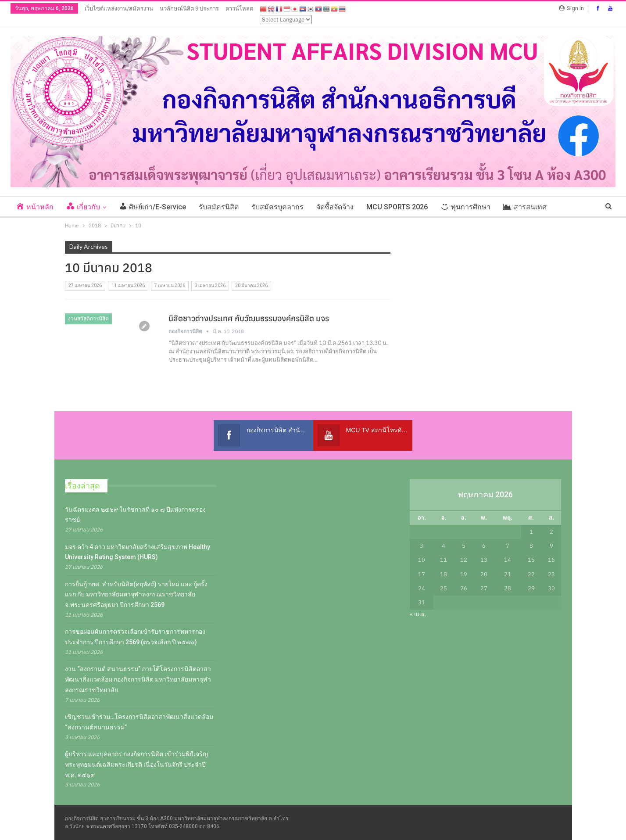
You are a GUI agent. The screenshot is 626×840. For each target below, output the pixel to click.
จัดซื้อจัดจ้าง (335, 207)
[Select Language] (286, 20)
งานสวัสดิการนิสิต (88, 319)
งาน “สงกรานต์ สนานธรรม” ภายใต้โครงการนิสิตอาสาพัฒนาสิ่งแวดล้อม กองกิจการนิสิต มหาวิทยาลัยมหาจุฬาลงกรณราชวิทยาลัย (138, 679)
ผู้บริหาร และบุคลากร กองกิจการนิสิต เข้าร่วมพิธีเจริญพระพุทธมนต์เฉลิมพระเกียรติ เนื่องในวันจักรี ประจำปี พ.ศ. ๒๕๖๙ (136, 765)
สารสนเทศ (525, 207)
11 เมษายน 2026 (128, 285)
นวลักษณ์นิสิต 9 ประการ (189, 9)
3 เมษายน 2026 (210, 285)
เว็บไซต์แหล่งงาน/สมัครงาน (119, 9)
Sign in (571, 8)
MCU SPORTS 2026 (397, 207)
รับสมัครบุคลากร (277, 207)
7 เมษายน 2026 (170, 285)
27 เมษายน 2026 (85, 285)
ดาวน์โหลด (239, 9)
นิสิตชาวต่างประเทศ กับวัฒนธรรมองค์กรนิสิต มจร (249, 318)
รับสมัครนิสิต (219, 207)
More (568, 207)
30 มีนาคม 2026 (251, 285)
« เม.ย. (418, 614)
